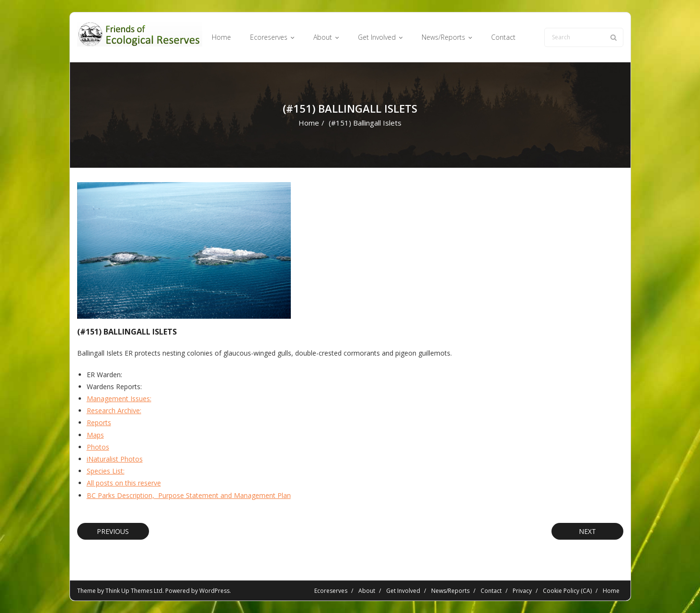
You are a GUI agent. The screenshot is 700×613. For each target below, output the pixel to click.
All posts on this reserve (124, 483)
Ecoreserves (331, 591)
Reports (99, 422)
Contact (491, 591)
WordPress (214, 591)
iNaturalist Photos (115, 459)
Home (309, 123)
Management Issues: (119, 399)
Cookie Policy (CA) (567, 591)
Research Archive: (114, 411)
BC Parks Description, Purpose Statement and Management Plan (189, 495)
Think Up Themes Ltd (134, 591)
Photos (98, 447)
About (367, 591)
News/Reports (450, 591)
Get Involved (403, 591)
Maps (95, 435)
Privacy (522, 591)
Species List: (106, 471)
